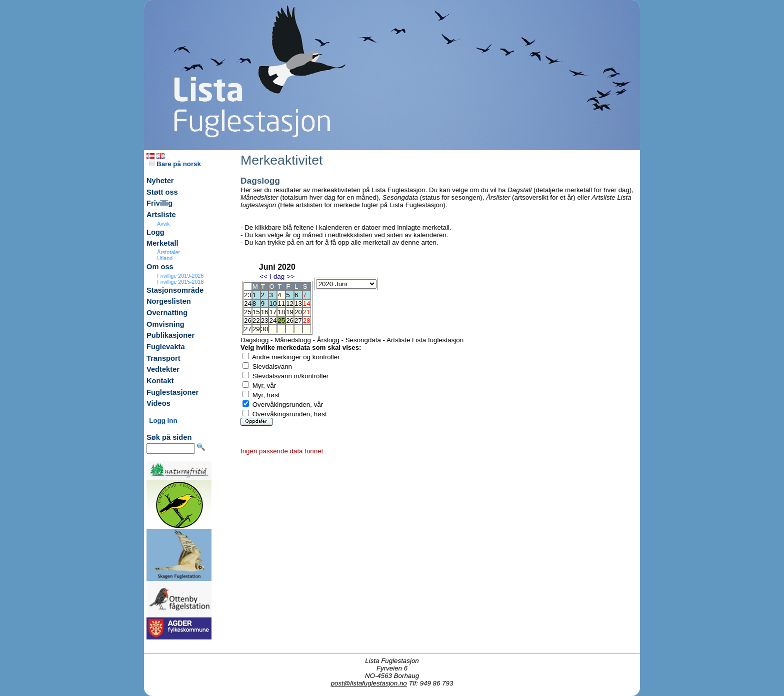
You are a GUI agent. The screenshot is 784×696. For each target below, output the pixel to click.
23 (265, 320)
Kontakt (160, 381)
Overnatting (167, 313)
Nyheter (160, 181)
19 (290, 312)
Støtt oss (162, 192)
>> (291, 276)
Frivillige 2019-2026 (180, 276)
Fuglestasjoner (172, 392)
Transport (163, 358)
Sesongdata (363, 340)
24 (273, 320)
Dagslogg (254, 340)
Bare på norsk (175, 164)
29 (256, 329)
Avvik (163, 224)
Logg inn (163, 421)
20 (298, 312)
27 (298, 320)
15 (256, 312)
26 (290, 320)
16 (265, 312)
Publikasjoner (170, 335)
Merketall (162, 243)
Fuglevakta (166, 347)
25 (281, 320)
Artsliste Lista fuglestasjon (425, 340)
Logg (155, 232)
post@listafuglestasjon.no (369, 683)
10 (273, 303)
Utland (165, 258)
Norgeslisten (169, 301)
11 (281, 303)
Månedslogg (293, 340)
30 (265, 329)
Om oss (160, 267)
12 (290, 303)
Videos (158, 403)
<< (263, 276)
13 (298, 303)
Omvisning (165, 324)
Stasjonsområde (175, 290)
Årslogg (328, 340)
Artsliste (161, 215)
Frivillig (159, 203)
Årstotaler (168, 252)
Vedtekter (163, 369)
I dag (277, 276)
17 (273, 312)
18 (281, 312)
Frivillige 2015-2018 (180, 282)
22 (256, 320)
